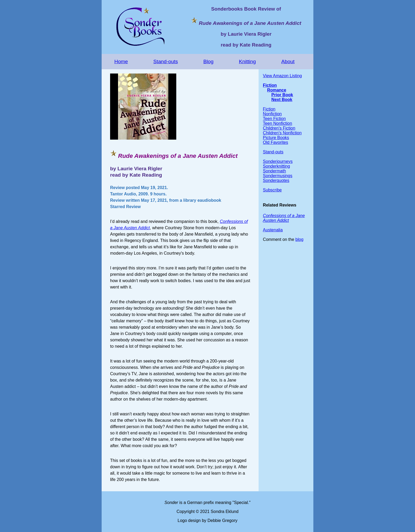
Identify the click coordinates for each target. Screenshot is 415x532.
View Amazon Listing (282, 76)
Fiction (270, 85)
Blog (208, 61)
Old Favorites (275, 142)
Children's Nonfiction (282, 133)
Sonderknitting (276, 166)
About (288, 61)
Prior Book (282, 95)
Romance (277, 90)
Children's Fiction (279, 128)
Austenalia (273, 230)
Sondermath (274, 171)
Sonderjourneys (278, 161)
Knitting (247, 61)
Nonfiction (272, 114)
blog (299, 239)
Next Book (282, 100)
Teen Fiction (274, 119)
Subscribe (272, 190)
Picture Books (276, 138)
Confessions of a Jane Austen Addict (284, 218)
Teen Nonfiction (277, 123)
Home (121, 61)
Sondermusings (278, 176)
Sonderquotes (276, 180)
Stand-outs (166, 61)
